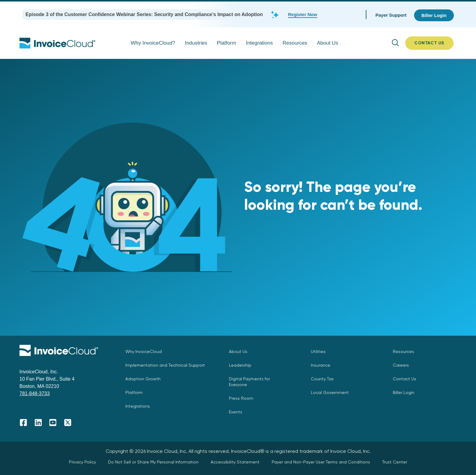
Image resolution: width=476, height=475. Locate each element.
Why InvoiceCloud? (153, 43)
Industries (196, 43)
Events (236, 412)
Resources (295, 43)
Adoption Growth (143, 379)
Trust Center (395, 462)
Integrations (259, 43)
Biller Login (404, 392)
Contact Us (405, 379)
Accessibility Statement (235, 462)
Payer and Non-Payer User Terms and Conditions (321, 462)
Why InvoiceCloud (144, 351)
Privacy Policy (82, 462)
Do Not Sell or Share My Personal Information (153, 462)
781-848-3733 (35, 394)
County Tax (322, 379)
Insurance (321, 365)
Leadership (240, 365)
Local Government (330, 392)
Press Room (241, 398)
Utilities (318, 351)
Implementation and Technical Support (165, 365)
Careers (401, 365)
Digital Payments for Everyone (249, 382)
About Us (328, 43)
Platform (227, 43)
